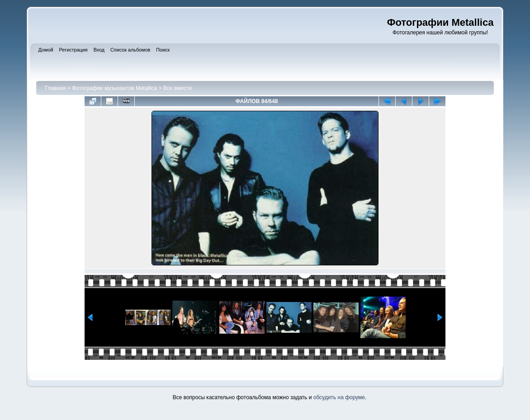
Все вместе (177, 88)
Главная (56, 88)
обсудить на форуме (339, 397)
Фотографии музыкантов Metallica (114, 88)
